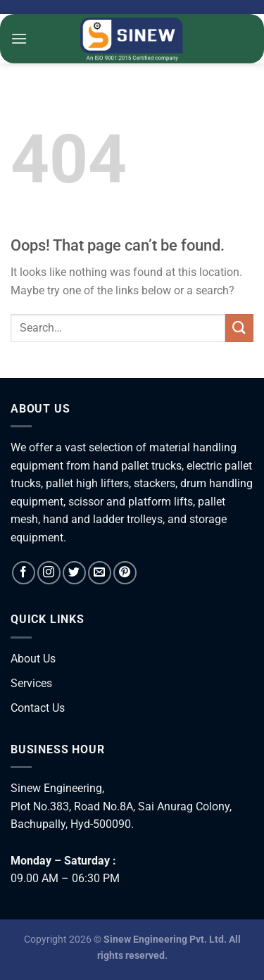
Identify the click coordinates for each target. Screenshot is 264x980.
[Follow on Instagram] (49, 573)
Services (31, 683)
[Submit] (239, 328)
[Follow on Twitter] (74, 573)
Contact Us (38, 708)
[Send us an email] (100, 573)
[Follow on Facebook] (24, 573)
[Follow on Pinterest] (125, 573)
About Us (33, 659)
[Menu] (19, 38)
